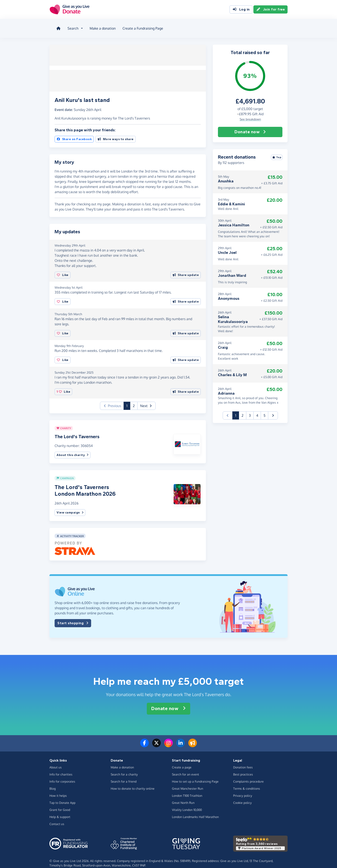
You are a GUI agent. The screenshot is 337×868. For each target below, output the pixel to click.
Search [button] (70, 27)
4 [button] (257, 410)
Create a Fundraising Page (139, 27)
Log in (241, 10)
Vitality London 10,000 (187, 803)
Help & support (60, 810)
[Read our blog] (193, 739)
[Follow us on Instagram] (168, 739)
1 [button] (128, 399)
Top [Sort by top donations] (277, 152)
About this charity (73, 449)
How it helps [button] (176, 27)
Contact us (57, 817)
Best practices (243, 768)
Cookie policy (242, 796)
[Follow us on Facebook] (144, 739)
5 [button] (264, 410)
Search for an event (185, 768)
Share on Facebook (74, 133)
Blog (201, 27)
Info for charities (61, 768)
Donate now (250, 127)
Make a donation (99, 27)
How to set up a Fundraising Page (195, 775)
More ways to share (116, 133)
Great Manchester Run (188, 782)
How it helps (58, 789)
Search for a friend (124, 775)
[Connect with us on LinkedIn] (181, 739)
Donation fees (243, 761)
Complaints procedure (248, 775)
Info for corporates (62, 775)
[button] (146, 399)
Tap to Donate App (62, 796)
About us (218, 27)
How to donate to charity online (133, 782)
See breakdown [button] (250, 114)
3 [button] (250, 410)
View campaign (70, 506)
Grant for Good (60, 803)
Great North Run (183, 796)
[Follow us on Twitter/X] (156, 739)
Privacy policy (243, 789)
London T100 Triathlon (187, 789)
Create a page (182, 761)
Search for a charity (124, 768)
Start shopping (73, 617)
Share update (186, 269)
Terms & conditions (247, 782)
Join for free (271, 10)
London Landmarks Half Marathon (195, 810)
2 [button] (134, 399)
